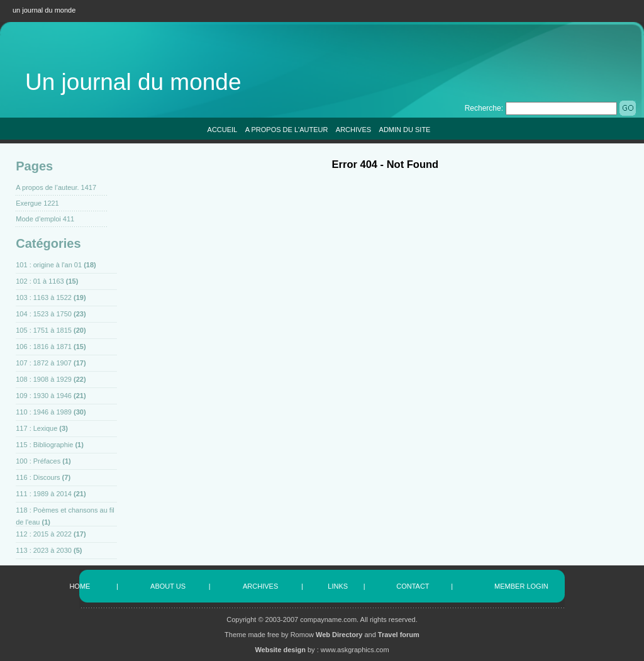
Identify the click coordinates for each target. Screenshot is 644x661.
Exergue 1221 (37, 203)
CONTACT (413, 586)
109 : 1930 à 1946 (44, 396)
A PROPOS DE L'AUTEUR (287, 130)
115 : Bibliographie (44, 445)
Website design (280, 650)
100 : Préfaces (38, 461)
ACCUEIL (223, 130)
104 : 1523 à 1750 (44, 314)
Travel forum (399, 635)
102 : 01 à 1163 (40, 281)
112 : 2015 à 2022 (44, 534)
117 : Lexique (36, 428)
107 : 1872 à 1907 (44, 363)
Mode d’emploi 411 (45, 219)
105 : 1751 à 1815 (44, 330)
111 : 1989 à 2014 (44, 494)
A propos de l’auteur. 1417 (56, 187)
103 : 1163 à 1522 (44, 297)
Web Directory (339, 635)
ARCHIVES (353, 130)
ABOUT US (168, 586)
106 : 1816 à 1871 (44, 347)
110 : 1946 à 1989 (44, 412)
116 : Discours (38, 477)
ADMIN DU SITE (405, 130)
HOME (80, 586)
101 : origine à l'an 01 (49, 265)
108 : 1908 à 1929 (44, 379)
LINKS (338, 586)
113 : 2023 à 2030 (44, 550)
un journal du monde (44, 10)
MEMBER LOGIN (521, 586)
